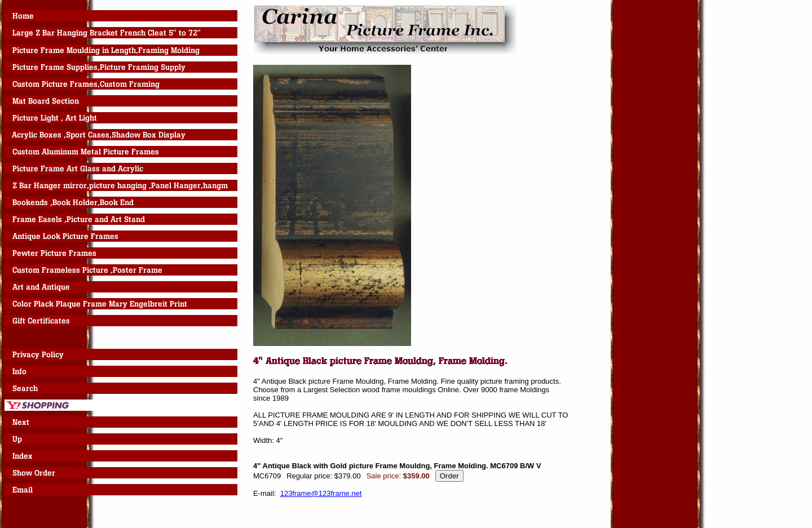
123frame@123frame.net (321, 493)
